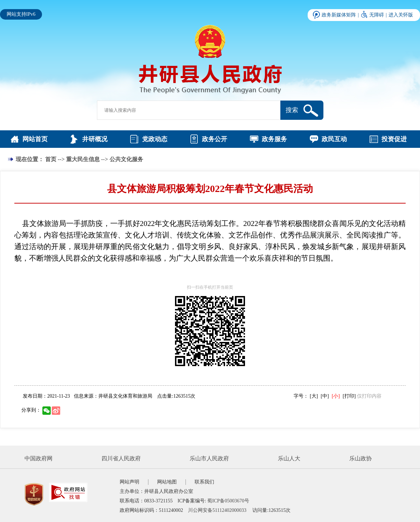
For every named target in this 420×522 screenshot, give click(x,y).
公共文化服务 (126, 159)
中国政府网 (38, 458)
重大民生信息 (83, 159)
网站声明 (129, 482)
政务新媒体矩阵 (339, 15)
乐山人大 (289, 458)
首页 (51, 159)
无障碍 (377, 15)
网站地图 (167, 482)
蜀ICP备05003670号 (228, 501)
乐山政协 (360, 458)
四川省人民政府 (121, 458)
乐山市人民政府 (209, 458)
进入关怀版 (401, 15)
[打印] (349, 396)
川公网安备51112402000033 (217, 510)
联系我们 (204, 482)
